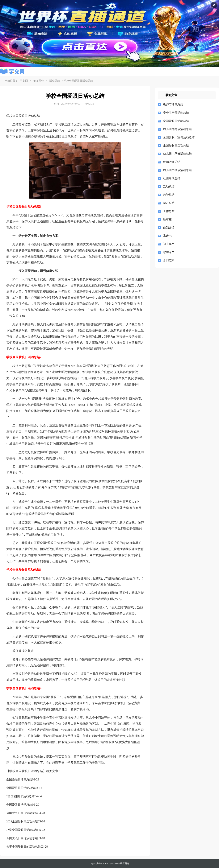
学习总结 (169, 203)
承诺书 (167, 236)
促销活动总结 (172, 162)
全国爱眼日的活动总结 (21, 788)
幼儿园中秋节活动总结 (177, 154)
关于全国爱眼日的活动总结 (23, 847)
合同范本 (169, 260)
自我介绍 (169, 228)
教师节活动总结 (173, 105)
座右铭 (167, 219)
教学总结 (169, 195)
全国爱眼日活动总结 (19, 780)
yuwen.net (116, 863)
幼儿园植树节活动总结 (177, 129)
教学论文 (169, 252)
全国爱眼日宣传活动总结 (22, 813)
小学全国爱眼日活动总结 (22, 830)
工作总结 (169, 211)
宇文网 (24, 81)
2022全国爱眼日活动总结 (22, 821)
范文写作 (39, 81)
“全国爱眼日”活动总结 (20, 796)
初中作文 (169, 244)
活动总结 (55, 81)
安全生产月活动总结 (176, 113)
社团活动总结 (172, 178)
